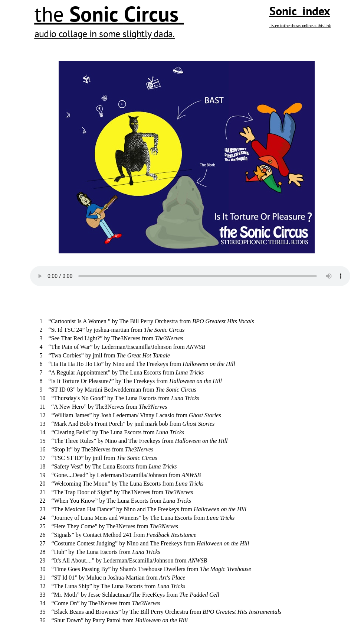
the (52, 14)
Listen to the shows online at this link (300, 25)
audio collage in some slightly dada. (105, 34)
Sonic (94, 14)
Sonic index (300, 11)
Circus (151, 14)
